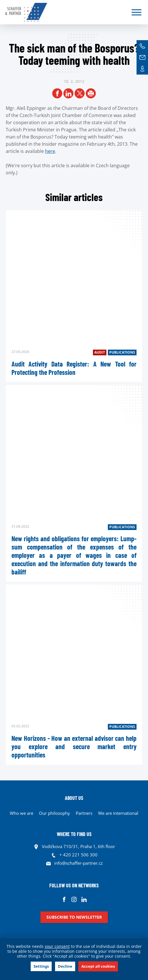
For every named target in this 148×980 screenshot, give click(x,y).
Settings (41, 966)
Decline (65, 966)
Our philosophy (54, 813)
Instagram (74, 899)
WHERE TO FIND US (74, 834)
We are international (118, 813)
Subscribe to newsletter (74, 917)
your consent (57, 946)
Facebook (64, 899)
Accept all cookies (98, 966)
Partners (84, 813)
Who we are (22, 813)
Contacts (142, 69)
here (50, 151)
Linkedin (84, 899)
